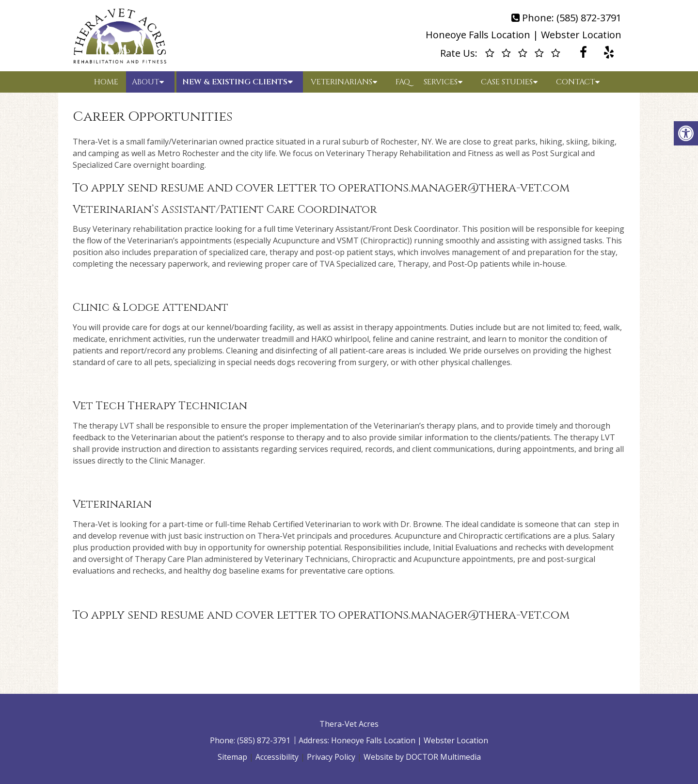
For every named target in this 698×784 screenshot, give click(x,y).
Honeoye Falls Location (478, 35)
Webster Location (581, 35)
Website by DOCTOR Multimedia (422, 757)
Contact (575, 82)
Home (106, 82)
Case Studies (507, 82)
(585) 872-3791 (589, 18)
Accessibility (277, 757)
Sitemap (232, 757)
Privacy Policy (331, 757)
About (145, 82)
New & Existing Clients (235, 82)
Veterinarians (341, 82)
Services (441, 82)
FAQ (403, 82)
